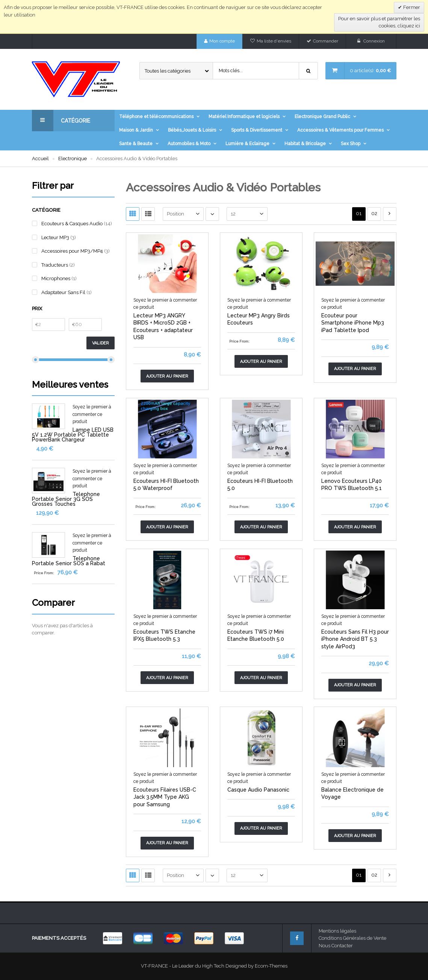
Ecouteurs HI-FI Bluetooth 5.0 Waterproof (166, 485)
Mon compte (222, 41)
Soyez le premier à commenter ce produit (92, 414)
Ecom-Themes (271, 966)
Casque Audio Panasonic (258, 790)
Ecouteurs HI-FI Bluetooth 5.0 (260, 485)
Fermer (411, 7)
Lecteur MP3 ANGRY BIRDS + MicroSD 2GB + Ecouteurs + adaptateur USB (163, 327)
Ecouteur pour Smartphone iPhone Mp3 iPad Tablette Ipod (353, 323)
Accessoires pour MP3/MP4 (72, 251)
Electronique (73, 159)
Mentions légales (337, 931)
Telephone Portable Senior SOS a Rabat (69, 561)
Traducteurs (55, 265)
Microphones (56, 278)
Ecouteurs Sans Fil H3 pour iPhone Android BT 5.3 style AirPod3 (355, 639)
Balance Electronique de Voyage (352, 793)
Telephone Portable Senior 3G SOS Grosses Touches (66, 499)
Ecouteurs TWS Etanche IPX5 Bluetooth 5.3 (164, 636)
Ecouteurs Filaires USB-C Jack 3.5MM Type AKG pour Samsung (165, 797)
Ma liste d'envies (274, 41)
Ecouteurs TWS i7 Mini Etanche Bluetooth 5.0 (256, 636)
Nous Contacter (336, 946)
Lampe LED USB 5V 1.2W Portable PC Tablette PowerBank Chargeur (73, 435)
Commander (326, 41)
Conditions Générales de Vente (352, 938)
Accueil (40, 159)
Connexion (374, 41)
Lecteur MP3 (55, 237)
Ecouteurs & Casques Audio (72, 224)
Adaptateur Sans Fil (63, 292)
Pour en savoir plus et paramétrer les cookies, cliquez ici (379, 22)
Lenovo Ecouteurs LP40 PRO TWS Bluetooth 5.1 (352, 485)
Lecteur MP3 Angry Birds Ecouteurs (259, 319)
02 (374, 213)
